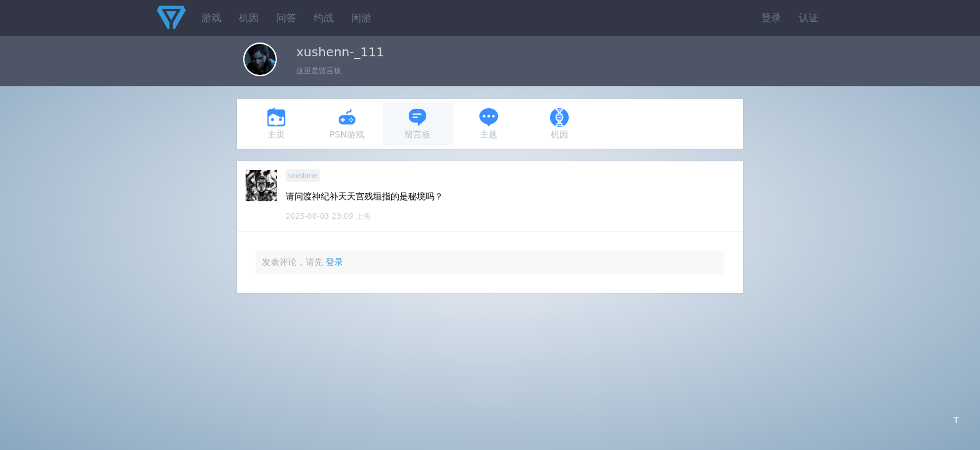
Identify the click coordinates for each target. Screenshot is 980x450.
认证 (809, 18)
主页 (276, 123)
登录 (771, 18)
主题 (489, 123)
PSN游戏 (347, 123)
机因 (249, 18)
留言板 (417, 123)
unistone (303, 176)
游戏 (211, 18)
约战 (324, 18)
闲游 (361, 18)
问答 (286, 18)
